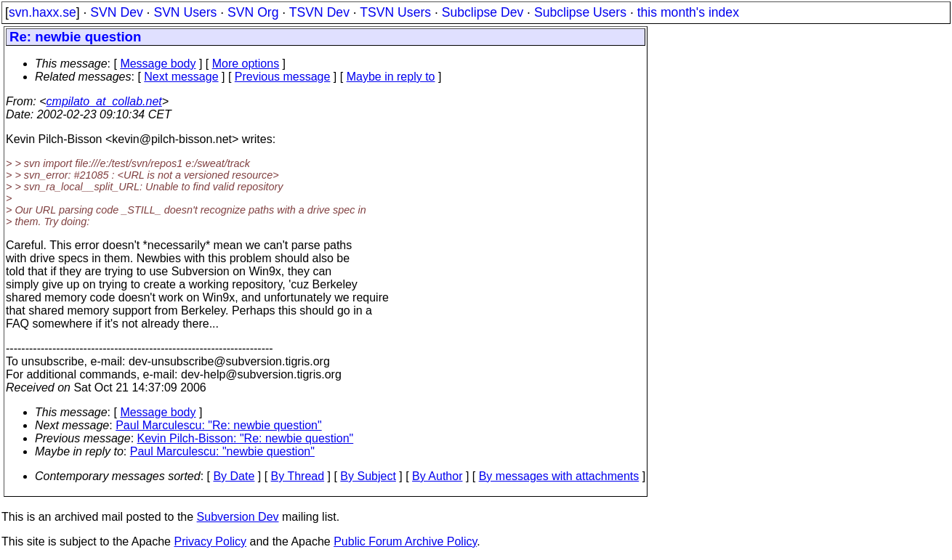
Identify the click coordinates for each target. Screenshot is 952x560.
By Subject (368, 476)
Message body (158, 64)
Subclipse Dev (483, 12)
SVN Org (253, 12)
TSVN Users (395, 12)
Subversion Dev (238, 517)
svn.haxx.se (43, 12)
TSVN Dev (319, 12)
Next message (181, 77)
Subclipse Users (580, 12)
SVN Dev (116, 12)
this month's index (688, 12)
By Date (234, 476)
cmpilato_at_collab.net (104, 101)
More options (246, 64)
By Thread (298, 476)
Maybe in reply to (391, 77)
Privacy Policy (210, 541)
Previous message (283, 77)
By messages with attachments (559, 476)
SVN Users (185, 12)
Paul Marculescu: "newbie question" (222, 451)
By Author (437, 476)
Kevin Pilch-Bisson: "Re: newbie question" (246, 438)
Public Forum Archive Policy (405, 541)
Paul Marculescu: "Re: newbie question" (219, 425)
